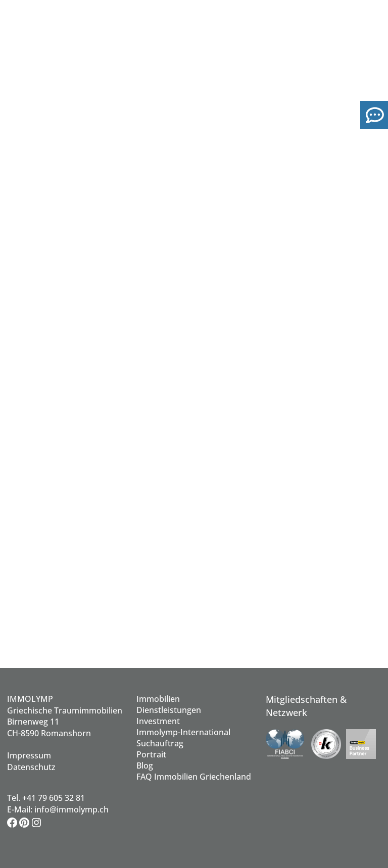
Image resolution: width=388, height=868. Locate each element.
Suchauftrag (160, 743)
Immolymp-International (183, 732)
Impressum (29, 755)
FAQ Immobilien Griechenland (194, 777)
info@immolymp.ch (71, 809)
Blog (145, 765)
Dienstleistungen (169, 710)
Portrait (151, 754)
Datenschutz (31, 767)
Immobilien (158, 699)
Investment (158, 721)
